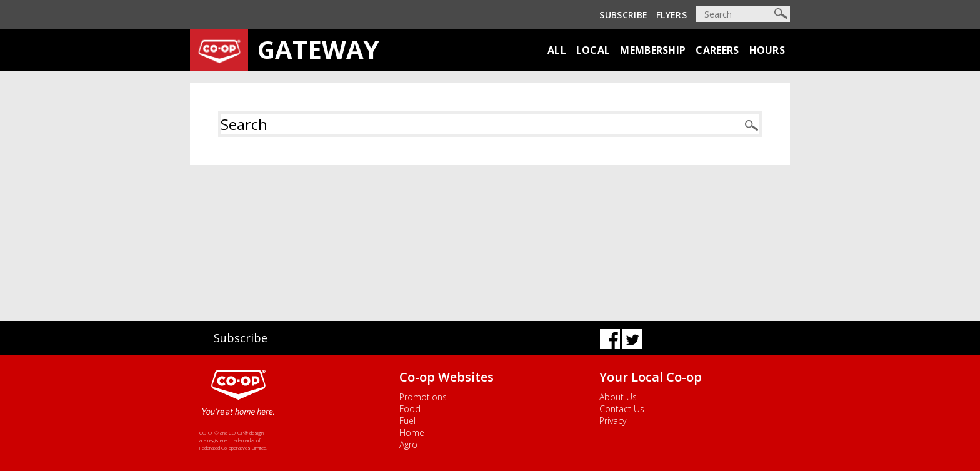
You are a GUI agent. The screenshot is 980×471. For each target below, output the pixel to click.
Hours (767, 50)
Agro (408, 444)
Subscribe (623, 15)
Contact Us (622, 409)
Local (593, 50)
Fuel (407, 421)
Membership (653, 50)
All (557, 50)
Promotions (423, 397)
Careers (717, 50)
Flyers (672, 15)
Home (412, 433)
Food (410, 409)
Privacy (613, 421)
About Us (618, 397)
